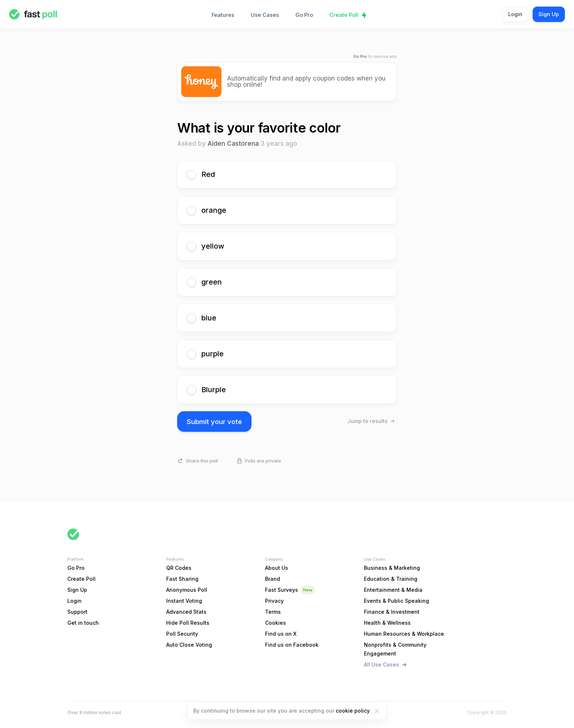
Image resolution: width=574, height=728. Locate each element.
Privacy (274, 601)
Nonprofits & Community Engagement (395, 649)
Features (223, 15)
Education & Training (391, 579)
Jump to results (368, 421)
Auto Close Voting (189, 645)
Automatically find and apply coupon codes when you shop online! (306, 81)
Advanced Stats (186, 612)
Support (77, 612)
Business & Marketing (392, 568)
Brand (273, 579)
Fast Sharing (182, 579)
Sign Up (549, 14)
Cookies (275, 623)
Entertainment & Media (393, 590)
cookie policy (353, 711)
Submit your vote (214, 421)
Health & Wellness (387, 623)
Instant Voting (184, 601)
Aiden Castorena (233, 144)
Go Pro (304, 15)
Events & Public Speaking (396, 601)
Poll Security (182, 634)
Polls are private (263, 461)
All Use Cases (381, 664)
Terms (273, 612)
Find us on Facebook (292, 645)
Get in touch (83, 623)
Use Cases (265, 15)
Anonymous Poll (187, 590)
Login (515, 14)
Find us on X (281, 634)
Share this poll (202, 461)
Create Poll (344, 15)
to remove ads (375, 57)
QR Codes (179, 568)
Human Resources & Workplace (404, 634)
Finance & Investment (392, 612)
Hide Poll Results (188, 623)
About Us (277, 568)
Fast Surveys (282, 590)
